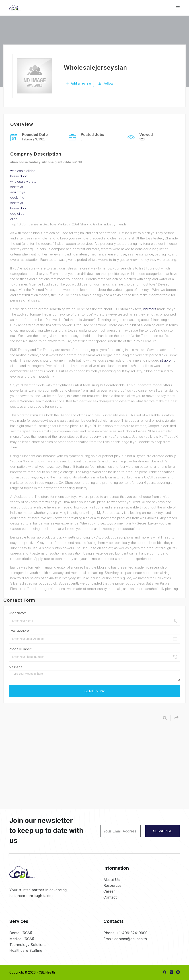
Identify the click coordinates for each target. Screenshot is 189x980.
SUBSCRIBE (162, 831)
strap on (166, 360)
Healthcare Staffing (26, 950)
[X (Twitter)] (171, 972)
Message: (16, 667)
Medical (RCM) (22, 939)
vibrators (150, 309)
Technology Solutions (28, 945)
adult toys (18, 192)
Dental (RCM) (21, 933)
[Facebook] (165, 972)
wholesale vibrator (24, 182)
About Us (112, 880)
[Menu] (178, 8)
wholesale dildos (23, 171)
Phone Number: (20, 649)
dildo (14, 219)
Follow (106, 83)
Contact (110, 897)
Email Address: (20, 631)
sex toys (17, 187)
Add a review (79, 83)
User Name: (17, 613)
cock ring (17, 198)
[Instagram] (178, 972)
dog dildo (17, 214)
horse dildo (19, 176)
